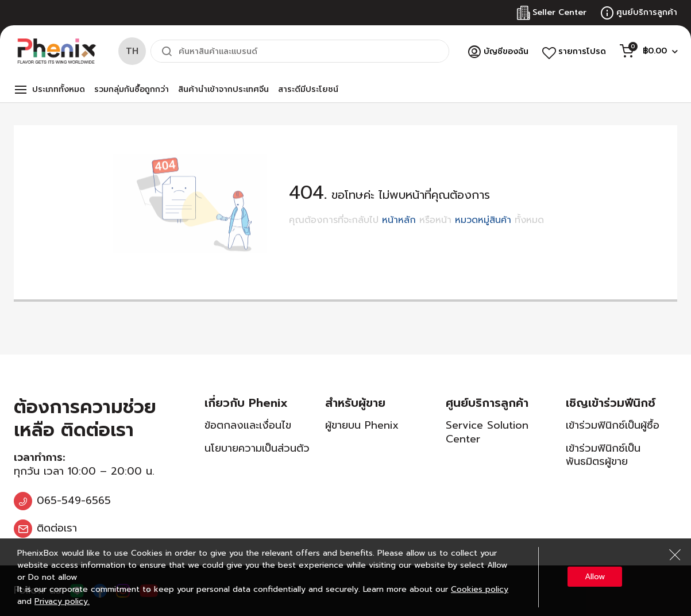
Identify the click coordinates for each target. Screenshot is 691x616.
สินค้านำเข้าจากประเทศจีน (223, 89)
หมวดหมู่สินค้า (483, 220)
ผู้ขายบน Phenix (362, 425)
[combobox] (300, 51)
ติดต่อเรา (57, 528)
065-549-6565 (74, 500)
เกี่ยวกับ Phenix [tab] (246, 403)
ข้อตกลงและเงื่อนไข (248, 425)
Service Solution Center (487, 432)
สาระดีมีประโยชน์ (308, 89)
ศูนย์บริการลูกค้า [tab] (487, 403)
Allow (595, 577)
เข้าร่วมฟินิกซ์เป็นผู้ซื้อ (613, 425)
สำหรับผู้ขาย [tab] (355, 403)
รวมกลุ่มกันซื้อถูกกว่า (132, 89)
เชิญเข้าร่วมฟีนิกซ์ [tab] (611, 403)
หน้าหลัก (399, 220)
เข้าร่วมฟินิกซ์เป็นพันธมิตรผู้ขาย (603, 455)
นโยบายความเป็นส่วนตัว (257, 448)
